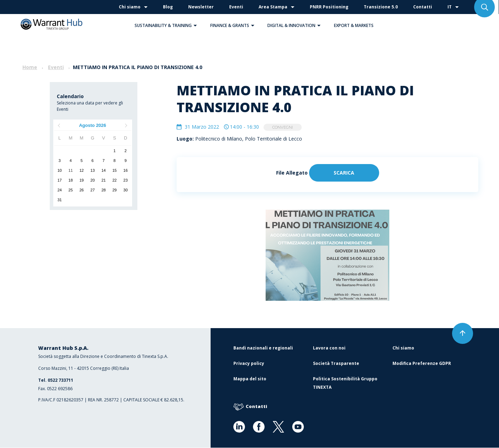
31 (60, 200)
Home (30, 67)
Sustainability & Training (168, 25)
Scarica (344, 173)
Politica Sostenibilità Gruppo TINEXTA (345, 383)
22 (115, 180)
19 (82, 180)
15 (115, 170)
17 (60, 180)
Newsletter (201, 7)
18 (70, 180)
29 (115, 190)
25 (70, 190)
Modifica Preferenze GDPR (422, 364)
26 (82, 190)
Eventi (236, 7)
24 (60, 190)
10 (60, 170)
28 (103, 190)
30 (125, 190)
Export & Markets (354, 25)
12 (82, 170)
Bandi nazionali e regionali (263, 348)
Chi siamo (130, 7)
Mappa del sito (250, 379)
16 (125, 170)
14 (103, 170)
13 (93, 170)
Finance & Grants (234, 25)
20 (93, 180)
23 (125, 180)
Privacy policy (249, 364)
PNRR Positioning (329, 7)
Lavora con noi (329, 348)
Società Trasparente (336, 364)
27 (93, 190)
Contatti (423, 7)
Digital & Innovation (296, 25)
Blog (168, 7)
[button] (195, 25)
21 (103, 180)
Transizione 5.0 (381, 7)
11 (70, 170)
